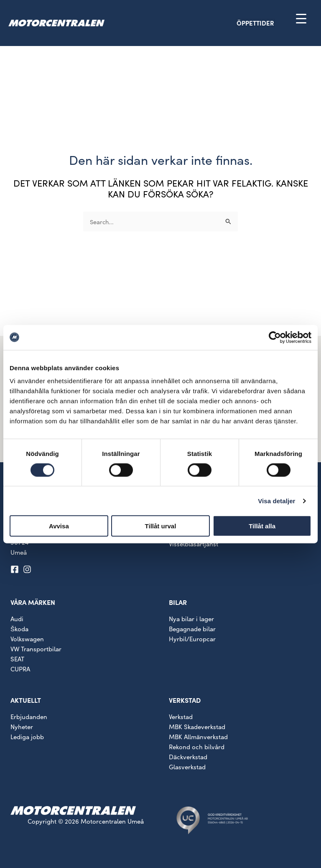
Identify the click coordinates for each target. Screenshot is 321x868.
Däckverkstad (188, 757)
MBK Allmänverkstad (198, 736)
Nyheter (22, 726)
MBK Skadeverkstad (197, 726)
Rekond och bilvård (197, 746)
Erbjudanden (29, 716)
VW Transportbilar (36, 649)
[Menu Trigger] (301, 18)
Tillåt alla (262, 526)
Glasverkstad (187, 767)
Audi (17, 618)
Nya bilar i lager (191, 618)
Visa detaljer (276, 501)
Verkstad (181, 716)
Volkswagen (27, 639)
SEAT (17, 659)
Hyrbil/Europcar (192, 639)
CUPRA (20, 669)
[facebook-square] (16, 569)
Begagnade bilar (192, 629)
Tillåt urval (161, 526)
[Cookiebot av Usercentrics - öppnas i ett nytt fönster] (275, 337)
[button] (270, 23)
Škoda (19, 629)
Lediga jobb (27, 736)
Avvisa (59, 526)
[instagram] (28, 569)
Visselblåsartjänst (194, 544)
